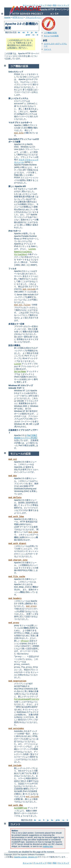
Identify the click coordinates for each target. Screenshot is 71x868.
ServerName (20, 372)
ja (32, 32)
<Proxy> (25, 641)
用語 (55, 5)
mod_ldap (33, 532)
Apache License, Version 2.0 (26, 857)
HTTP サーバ (18, 17)
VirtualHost (21, 254)
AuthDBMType (21, 808)
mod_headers (15, 598)
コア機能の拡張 (50, 33)
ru (33, 35)
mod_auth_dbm (16, 805)
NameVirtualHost (23, 252)
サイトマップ (64, 5)
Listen (32, 249)
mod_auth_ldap (16, 517)
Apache (7, 17)
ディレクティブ (40, 5)
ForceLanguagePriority (27, 699)
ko (36, 32)
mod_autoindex (16, 729)
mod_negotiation (17, 681)
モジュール (27, 5)
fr (28, 32)
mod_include (29, 289)
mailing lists (48, 846)
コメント (48, 49)
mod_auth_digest (17, 544)
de (19, 32)
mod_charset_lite (18, 560)
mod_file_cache (17, 577)
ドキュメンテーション (35, 17)
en (24, 32)
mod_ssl (13, 459)
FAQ (50, 5)
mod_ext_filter (22, 305)
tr (38, 35)
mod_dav (13, 476)
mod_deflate (15, 498)
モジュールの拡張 (51, 36)
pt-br (28, 35)
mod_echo (19, 133)
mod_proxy (31, 606)
